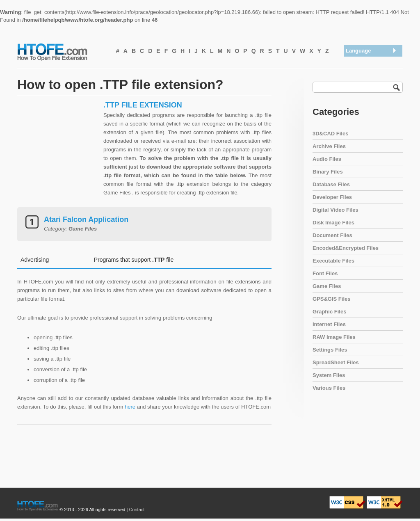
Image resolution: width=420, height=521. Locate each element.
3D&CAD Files (330, 134)
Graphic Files (329, 312)
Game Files (327, 286)
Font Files (325, 273)
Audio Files (327, 159)
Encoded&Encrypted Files (346, 248)
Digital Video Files (336, 210)
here (130, 407)
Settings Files (330, 350)
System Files (329, 375)
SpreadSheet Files (336, 362)
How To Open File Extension (62, 52)
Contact (137, 510)
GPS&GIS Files (331, 299)
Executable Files (333, 261)
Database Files (331, 184)
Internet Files (329, 324)
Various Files (329, 388)
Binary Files (328, 172)
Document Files (332, 235)
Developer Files (332, 197)
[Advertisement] (58, 152)
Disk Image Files (333, 223)
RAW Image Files (334, 337)
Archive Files (329, 146)
